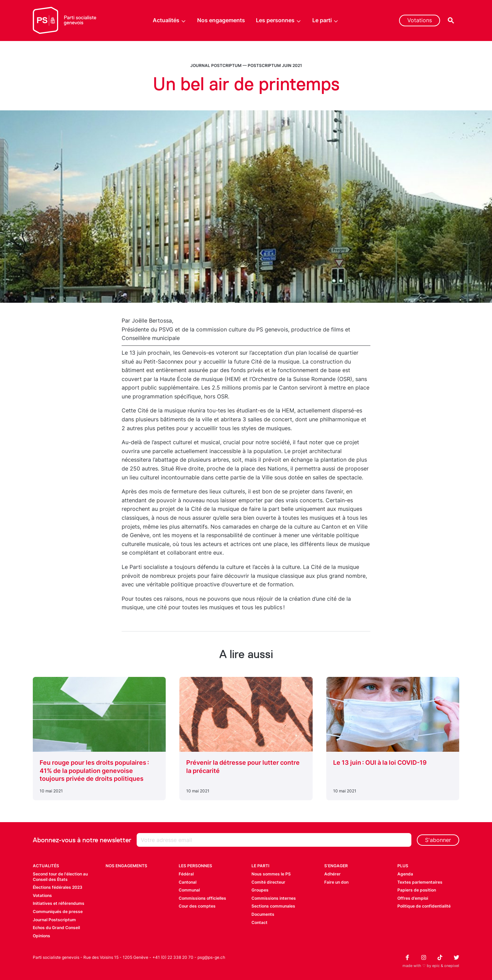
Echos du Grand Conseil (56, 928)
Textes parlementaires (420, 882)
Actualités (169, 20)
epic (436, 966)
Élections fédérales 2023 (58, 887)
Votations (420, 20)
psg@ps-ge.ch (211, 957)
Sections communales (273, 906)
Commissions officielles (202, 898)
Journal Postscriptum (54, 920)
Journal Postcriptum (216, 65)
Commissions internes (274, 898)
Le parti (325, 20)
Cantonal (188, 882)
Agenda (405, 874)
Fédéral (186, 874)
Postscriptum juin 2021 (275, 65)
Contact (259, 922)
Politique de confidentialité (424, 906)
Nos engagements (221, 20)
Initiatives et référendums (59, 903)
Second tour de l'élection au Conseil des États (60, 877)
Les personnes (279, 20)
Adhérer (332, 874)
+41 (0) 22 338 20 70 (173, 957)
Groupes (260, 890)
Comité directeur (268, 882)
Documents (263, 914)
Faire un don (336, 882)
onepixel (452, 966)
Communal (189, 890)
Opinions (42, 936)
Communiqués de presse (58, 911)
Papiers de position (417, 890)
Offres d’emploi (413, 898)
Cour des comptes (197, 906)
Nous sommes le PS (271, 874)
